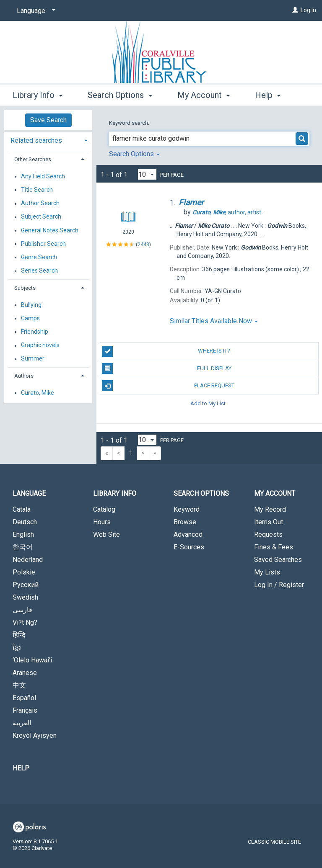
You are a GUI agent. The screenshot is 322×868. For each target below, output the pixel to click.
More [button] (271, 95)
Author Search (40, 203)
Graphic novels (40, 345)
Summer (33, 359)
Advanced (188, 534)
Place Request (168, 386)
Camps (30, 318)
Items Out (269, 522)
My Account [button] (204, 94)
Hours (102, 522)
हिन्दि (19, 635)
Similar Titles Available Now (214, 321)
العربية (22, 723)
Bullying (31, 305)
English (23, 534)
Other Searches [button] (33, 159)
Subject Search (41, 217)
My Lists (267, 572)
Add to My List (208, 403)
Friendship (35, 332)
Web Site (106, 534)
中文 (19, 685)
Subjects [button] (25, 288)
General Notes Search (50, 230)
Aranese (25, 673)
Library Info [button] (38, 94)
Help (21, 768)
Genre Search (39, 257)
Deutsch (25, 522)
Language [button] (29, 493)
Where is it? (166, 351)
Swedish (25, 597)
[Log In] (295, 10)
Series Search (39, 271)
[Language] (35, 11)
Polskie (24, 572)
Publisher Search (43, 244)
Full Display (166, 368)
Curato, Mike (38, 393)
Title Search (37, 190)
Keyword (187, 509)
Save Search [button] (48, 120)
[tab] (48, 140)
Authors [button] (24, 376)
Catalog (104, 509)
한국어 (23, 547)
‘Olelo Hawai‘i (32, 660)
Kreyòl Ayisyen (35, 735)
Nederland (28, 560)
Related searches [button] (36, 140)
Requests (268, 534)
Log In (308, 10)
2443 (143, 244)
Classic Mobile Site (274, 842)
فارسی (22, 610)
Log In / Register (279, 585)
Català (22, 509)
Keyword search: (130, 123)
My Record (270, 509)
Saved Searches (278, 560)
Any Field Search (43, 176)
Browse (185, 522)
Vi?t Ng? (25, 622)
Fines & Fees (274, 547)
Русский (26, 585)
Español (24, 698)
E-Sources (189, 547)
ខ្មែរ (17, 648)
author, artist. (227, 212)
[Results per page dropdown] (147, 174)
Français (25, 710)
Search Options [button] (120, 94)
